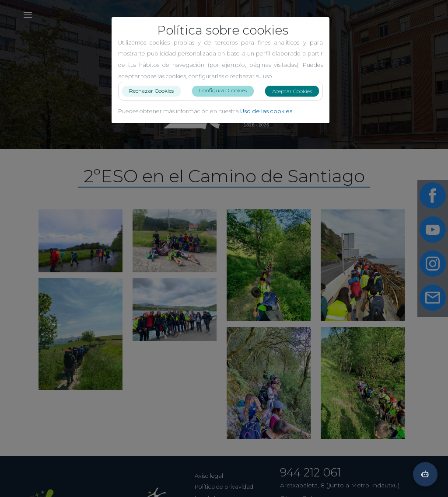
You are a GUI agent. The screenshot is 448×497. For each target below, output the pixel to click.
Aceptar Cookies (296, 91)
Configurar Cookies (226, 90)
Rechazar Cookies (155, 91)
